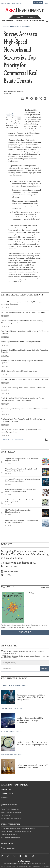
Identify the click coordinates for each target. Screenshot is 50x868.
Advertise (19, 4)
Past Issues (45, 587)
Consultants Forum (9, 4)
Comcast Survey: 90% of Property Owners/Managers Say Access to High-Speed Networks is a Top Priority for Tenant (13, 123)
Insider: (23, 652)
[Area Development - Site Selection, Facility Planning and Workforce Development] (25, 10)
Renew (46, 3)
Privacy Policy (31, 866)
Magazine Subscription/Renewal (15, 785)
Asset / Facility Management (10, 809)
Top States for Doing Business (11, 838)
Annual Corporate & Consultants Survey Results (16, 831)
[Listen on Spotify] (25, 575)
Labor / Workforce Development (11, 812)
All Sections (47, 21)
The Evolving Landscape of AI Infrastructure (18, 564)
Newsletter (6, 789)
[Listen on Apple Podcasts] (25, 571)
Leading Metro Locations (9, 835)
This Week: (25, 657)
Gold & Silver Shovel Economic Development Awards (18, 828)
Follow (19, 17)
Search (32, 17)
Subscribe (38, 2)
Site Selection (5, 815)
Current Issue (7, 793)
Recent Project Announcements (17, 27)
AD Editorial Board (37, 21)
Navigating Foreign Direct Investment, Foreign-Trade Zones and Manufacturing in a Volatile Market (25, 555)
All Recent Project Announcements (13, 440)
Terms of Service (41, 866)
